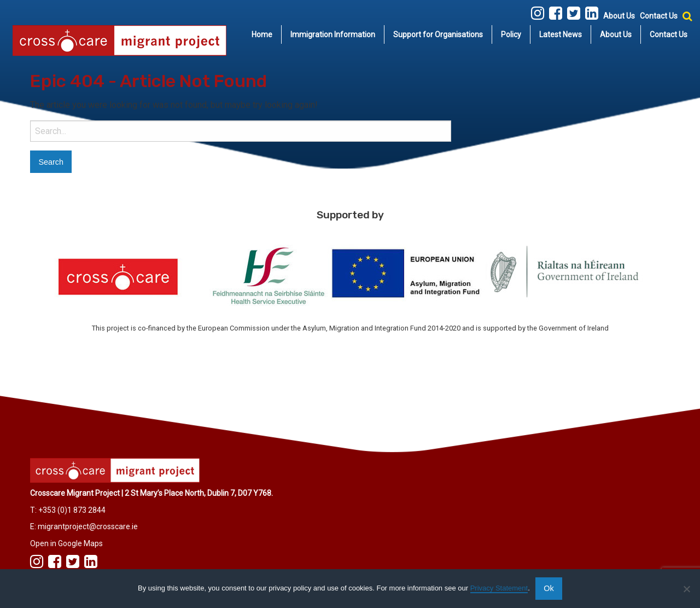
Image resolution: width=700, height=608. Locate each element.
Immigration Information (333, 34)
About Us (619, 16)
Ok (549, 588)
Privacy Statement (499, 588)
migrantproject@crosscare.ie (88, 526)
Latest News (561, 34)
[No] (686, 589)
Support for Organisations (438, 34)
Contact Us (659, 16)
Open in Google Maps (66, 543)
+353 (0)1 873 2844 (72, 510)
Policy (511, 34)
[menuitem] (262, 34)
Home (262, 34)
